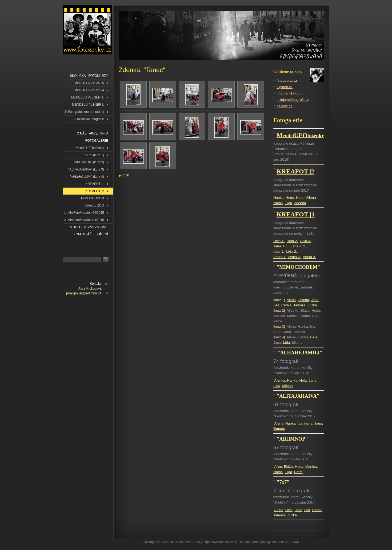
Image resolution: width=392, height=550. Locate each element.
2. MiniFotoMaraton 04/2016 (84, 220)
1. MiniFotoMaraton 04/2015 (84, 213)
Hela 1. (279, 241)
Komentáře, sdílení (91, 234)
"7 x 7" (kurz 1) (93, 155)
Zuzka (312, 305)
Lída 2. (292, 252)
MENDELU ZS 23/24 (89, 90)
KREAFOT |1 (95, 184)
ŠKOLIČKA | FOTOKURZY (89, 76)
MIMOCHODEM (93, 198)
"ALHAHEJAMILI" (300, 353)
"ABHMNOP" (292, 439)
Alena (291, 300)
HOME (295, 542)
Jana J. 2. (298, 246)
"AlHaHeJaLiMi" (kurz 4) (87, 177)
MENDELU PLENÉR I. (88, 105)
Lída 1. (279, 252)
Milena (311, 198)
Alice (278, 467)
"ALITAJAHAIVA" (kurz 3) (86, 169)
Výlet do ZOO (94, 205)
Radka (287, 305)
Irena (308, 423)
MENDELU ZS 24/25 (89, 83)
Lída (286, 343)
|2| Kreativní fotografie (88, 119)
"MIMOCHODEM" (298, 267)
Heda (290, 198)
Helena (303, 300)
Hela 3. (305, 241)
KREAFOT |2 (95, 191)
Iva (300, 423)
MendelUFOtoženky (90, 148)
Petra (298, 472)
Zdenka (300, 203)
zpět (126, 175)
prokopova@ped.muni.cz (84, 293)
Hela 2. (292, 241)
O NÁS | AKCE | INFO (92, 133)
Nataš (278, 203)
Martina (311, 467)
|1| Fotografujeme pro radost (84, 112)
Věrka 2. (294, 257)
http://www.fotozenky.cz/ (221, 542)
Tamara (299, 305)
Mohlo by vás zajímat (89, 227)
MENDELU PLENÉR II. (88, 97)
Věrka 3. (309, 257)
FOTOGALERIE (97, 141)
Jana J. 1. (281, 246)
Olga (288, 203)
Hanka (279, 198)
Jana (315, 300)
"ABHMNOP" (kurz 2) (89, 162)
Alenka (280, 380)
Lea (276, 305)
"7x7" (283, 482)
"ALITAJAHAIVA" (298, 396)
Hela (300, 198)
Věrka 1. (280, 257)
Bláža (288, 467)
